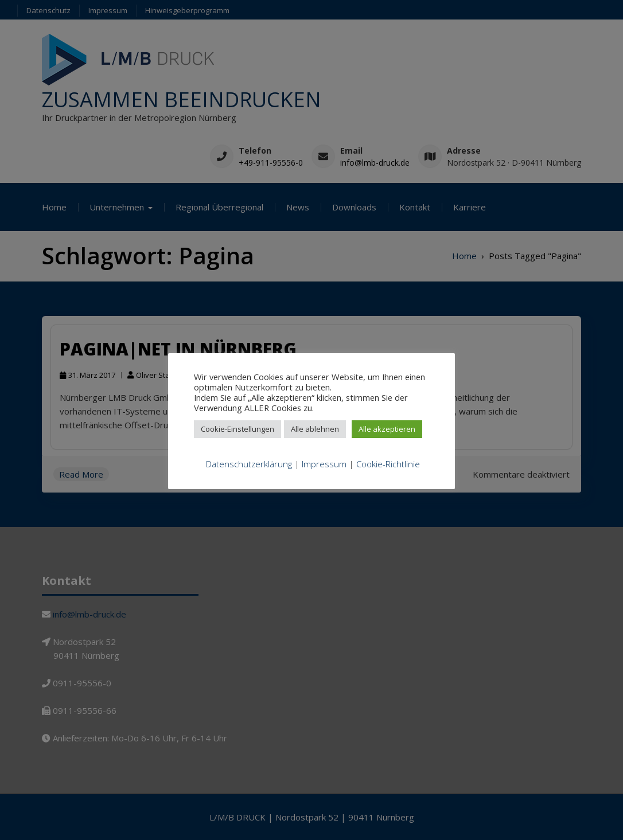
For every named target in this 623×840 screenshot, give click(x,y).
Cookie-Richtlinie (388, 464)
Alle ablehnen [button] (315, 429)
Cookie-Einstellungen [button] (237, 429)
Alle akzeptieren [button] (387, 429)
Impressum (324, 464)
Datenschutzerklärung (249, 464)
